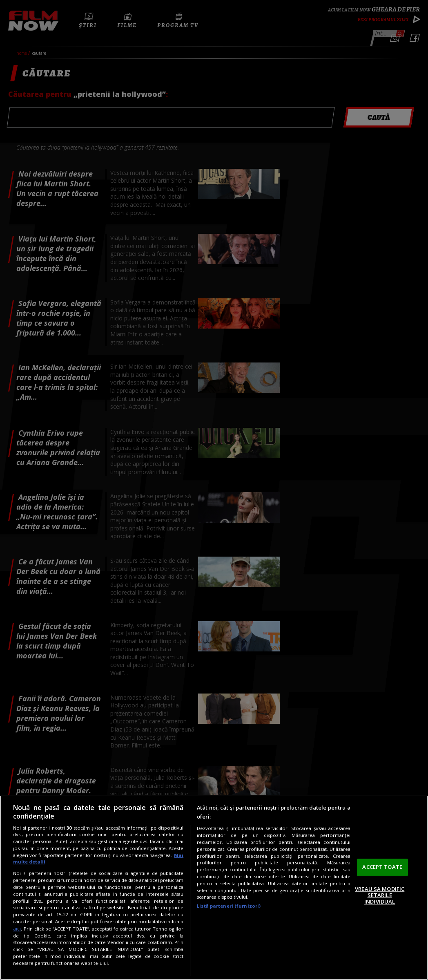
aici (17, 929)
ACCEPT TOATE (382, 867)
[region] (214, 888)
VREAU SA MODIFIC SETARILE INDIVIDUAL (380, 895)
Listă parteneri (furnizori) (229, 906)
